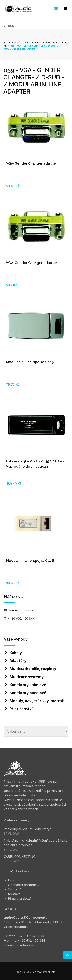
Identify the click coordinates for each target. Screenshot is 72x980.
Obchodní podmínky (24, 885)
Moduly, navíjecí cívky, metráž (36, 701)
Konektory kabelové (28, 685)
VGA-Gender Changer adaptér (32, 163)
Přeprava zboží (19, 898)
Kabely (16, 653)
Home (7, 42)
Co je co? (14, 889)
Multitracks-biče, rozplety (33, 669)
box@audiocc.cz (21, 610)
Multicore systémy (26, 677)
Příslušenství (21, 709)
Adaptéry (18, 661)
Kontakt (14, 894)
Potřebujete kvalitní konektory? (27, 829)
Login (9, 26)
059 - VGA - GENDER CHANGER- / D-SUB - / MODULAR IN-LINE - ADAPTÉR (31, 47)
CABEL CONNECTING (20, 856)
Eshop (18, 42)
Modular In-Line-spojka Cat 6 (30, 561)
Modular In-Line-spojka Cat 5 (30, 362)
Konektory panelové (28, 693)
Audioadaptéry (33, 42)
